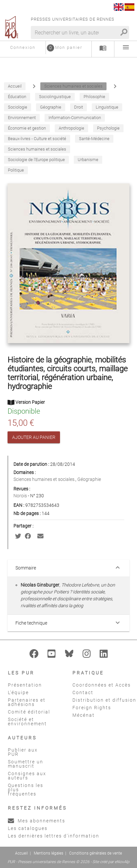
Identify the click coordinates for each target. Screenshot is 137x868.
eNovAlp (122, 862)
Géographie (89, 479)
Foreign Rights (92, 708)
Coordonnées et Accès (102, 685)
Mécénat (84, 715)
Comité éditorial (29, 712)
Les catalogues (28, 828)
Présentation (25, 685)
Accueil (21, 853)
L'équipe (18, 692)
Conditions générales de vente (96, 853)
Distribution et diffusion (104, 700)
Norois (21, 496)
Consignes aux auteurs (27, 776)
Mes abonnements (37, 821)
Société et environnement (27, 722)
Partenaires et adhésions (27, 702)
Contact (83, 692)
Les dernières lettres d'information (54, 836)
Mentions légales (49, 853)
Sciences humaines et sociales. (44, 479)
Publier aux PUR (23, 752)
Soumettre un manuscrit (26, 764)
